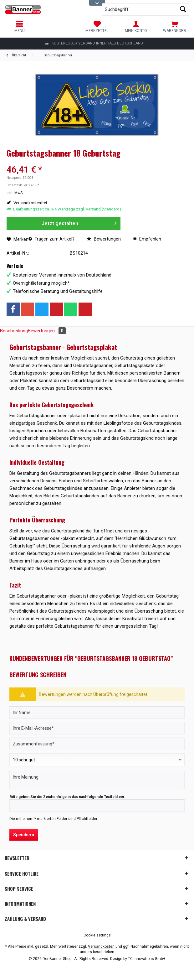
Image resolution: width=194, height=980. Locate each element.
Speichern (24, 835)
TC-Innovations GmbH (147, 959)
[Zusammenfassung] (97, 744)
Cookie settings (97, 935)
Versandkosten (101, 946)
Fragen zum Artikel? (51, 239)
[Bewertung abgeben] (97, 760)
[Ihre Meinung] (97, 780)
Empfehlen (147, 239)
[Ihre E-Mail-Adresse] (97, 728)
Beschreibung (14, 331)
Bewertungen (104, 239)
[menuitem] (175, 27)
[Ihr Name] (97, 713)
